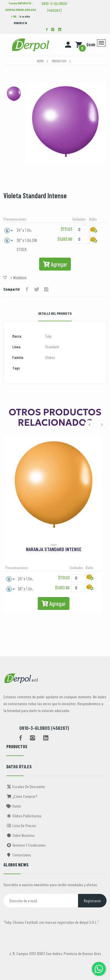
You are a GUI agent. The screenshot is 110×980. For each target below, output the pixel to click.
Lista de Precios (21, 826)
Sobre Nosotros (20, 835)
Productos (59, 61)
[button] (9, 230)
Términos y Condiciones (26, 845)
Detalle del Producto (55, 313)
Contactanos (19, 855)
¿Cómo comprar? (22, 796)
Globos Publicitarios (24, 816)
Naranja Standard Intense (54, 549)
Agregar (55, 264)
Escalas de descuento (26, 786)
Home (40, 61)
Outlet (14, 806)
